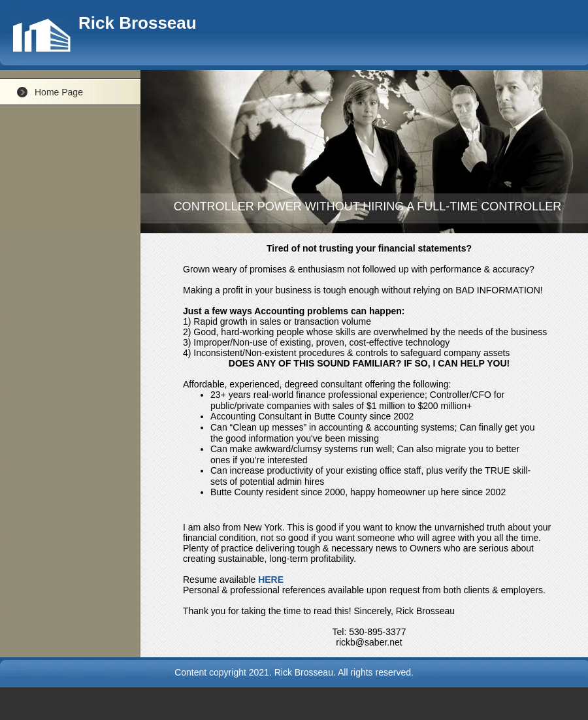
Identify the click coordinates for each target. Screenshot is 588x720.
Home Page (59, 92)
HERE (271, 580)
